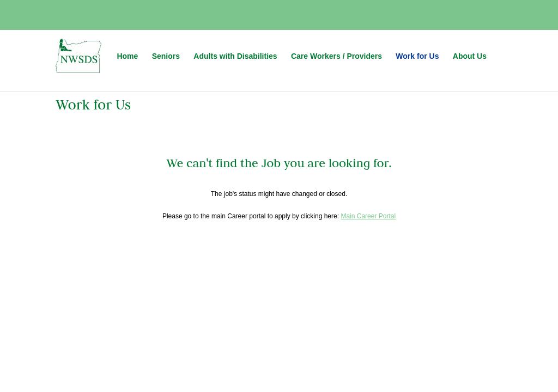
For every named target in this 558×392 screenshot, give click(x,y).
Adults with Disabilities (235, 56)
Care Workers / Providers (336, 56)
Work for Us (417, 56)
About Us (470, 56)
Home (127, 56)
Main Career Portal (368, 216)
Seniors (166, 56)
